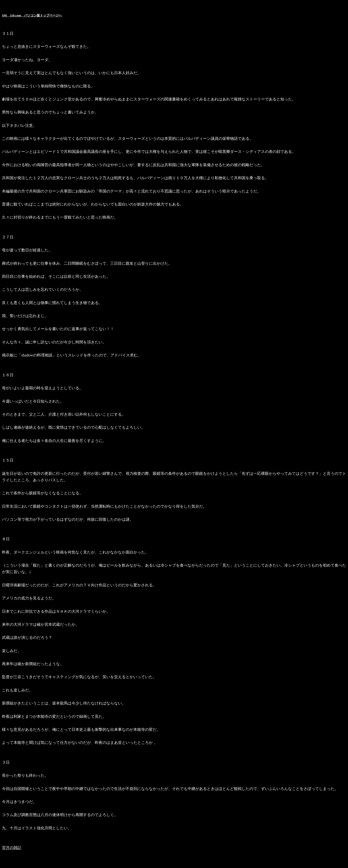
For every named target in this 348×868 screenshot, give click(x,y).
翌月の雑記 (12, 848)
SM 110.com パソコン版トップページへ (32, 15)
